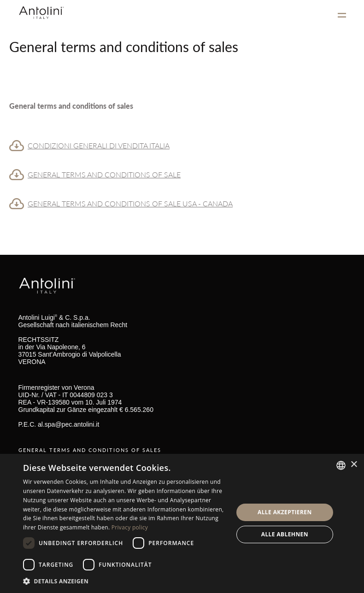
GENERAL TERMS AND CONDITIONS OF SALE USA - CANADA (130, 203)
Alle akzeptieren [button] (285, 512)
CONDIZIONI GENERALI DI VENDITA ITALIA (99, 145)
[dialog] (182, 523)
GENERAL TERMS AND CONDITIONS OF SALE (104, 174)
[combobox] (341, 465)
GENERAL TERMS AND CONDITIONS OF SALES (90, 450)
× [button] (354, 465)
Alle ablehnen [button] (285, 534)
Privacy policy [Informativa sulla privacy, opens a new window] (130, 527)
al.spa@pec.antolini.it (68, 424)
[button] (125, 581)
